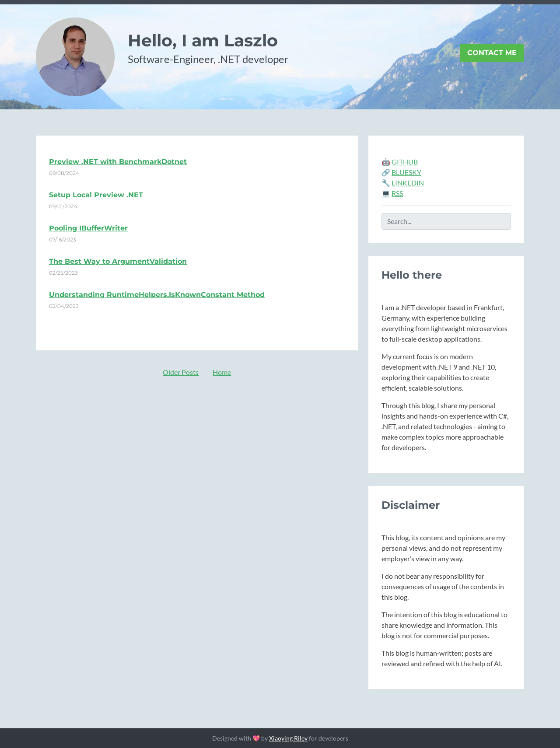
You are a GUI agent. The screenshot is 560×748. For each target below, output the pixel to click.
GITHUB (405, 162)
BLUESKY (406, 172)
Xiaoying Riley (288, 738)
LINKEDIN (408, 183)
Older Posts (181, 372)
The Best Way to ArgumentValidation (118, 261)
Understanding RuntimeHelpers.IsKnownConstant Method (157, 295)
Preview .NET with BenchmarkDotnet (118, 162)
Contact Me (492, 53)
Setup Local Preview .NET (96, 195)
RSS (397, 193)
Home (222, 372)
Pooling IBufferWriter (88, 228)
